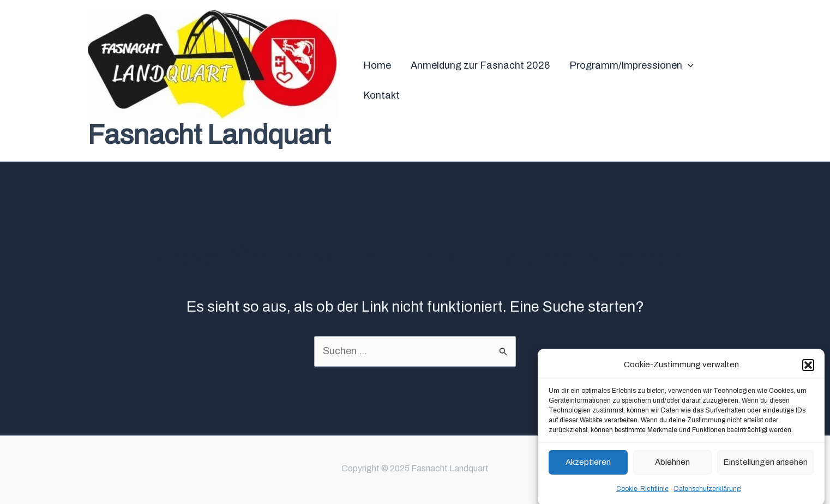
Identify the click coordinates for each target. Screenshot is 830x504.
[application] (688, 66)
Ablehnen (672, 466)
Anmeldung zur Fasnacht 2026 (480, 65)
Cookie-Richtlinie (642, 493)
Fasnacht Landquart (209, 135)
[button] (808, 369)
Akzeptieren (588, 466)
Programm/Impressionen (631, 66)
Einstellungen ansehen (765, 466)
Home (377, 65)
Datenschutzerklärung (707, 493)
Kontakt (381, 95)
